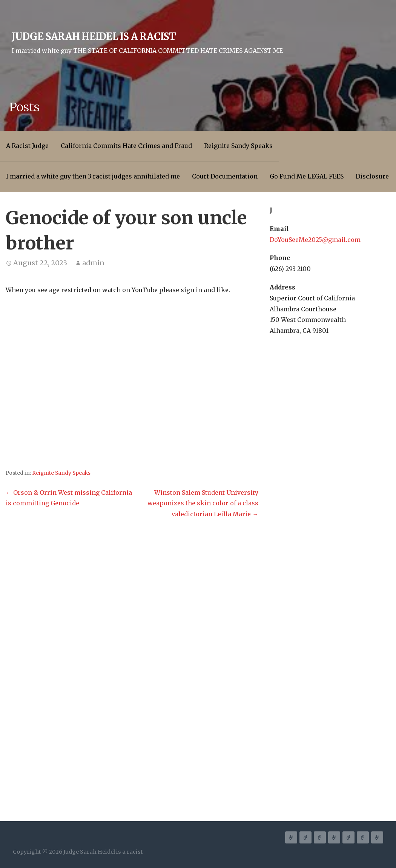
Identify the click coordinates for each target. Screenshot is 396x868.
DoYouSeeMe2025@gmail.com (315, 240)
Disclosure (372, 176)
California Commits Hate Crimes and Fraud (126, 146)
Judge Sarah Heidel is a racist (94, 37)
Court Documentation (225, 176)
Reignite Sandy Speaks (238, 146)
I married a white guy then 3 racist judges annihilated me (93, 176)
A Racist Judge (27, 146)
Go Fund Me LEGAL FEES (307, 176)
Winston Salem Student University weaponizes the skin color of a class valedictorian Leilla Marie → (203, 503)
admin (93, 263)
